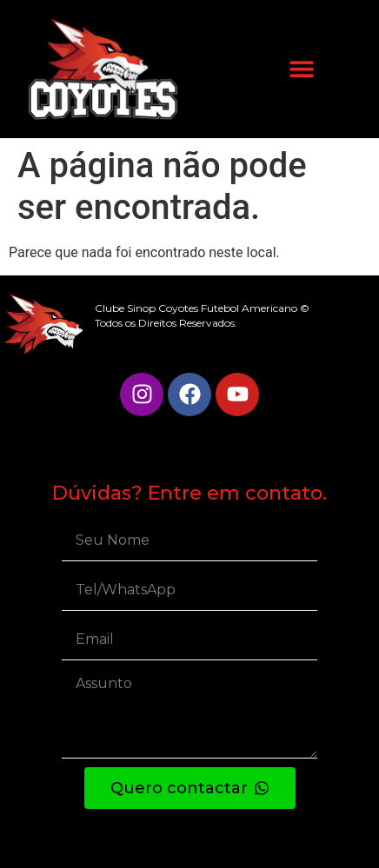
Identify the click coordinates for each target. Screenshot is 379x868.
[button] (301, 69)
